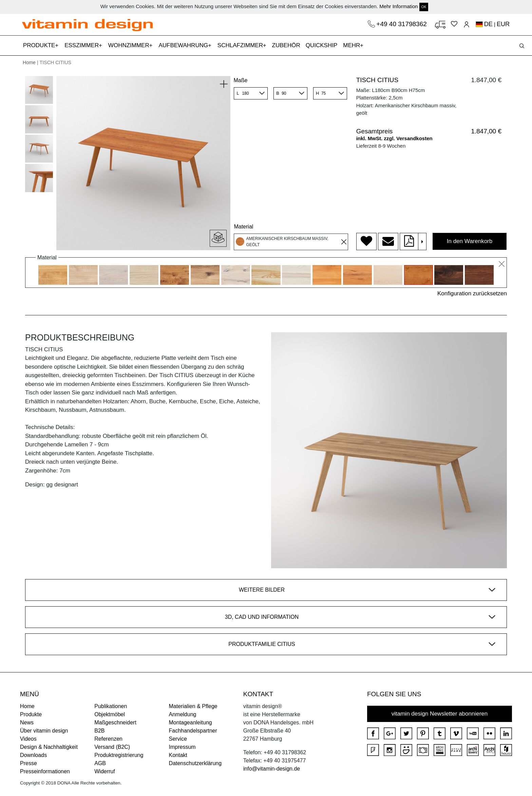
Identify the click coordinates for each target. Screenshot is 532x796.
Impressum (182, 747)
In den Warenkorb (470, 241)
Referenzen (108, 739)
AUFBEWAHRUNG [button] (184, 45)
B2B (99, 731)
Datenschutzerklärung (195, 763)
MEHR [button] (352, 45)
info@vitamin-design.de (272, 769)
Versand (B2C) (112, 747)
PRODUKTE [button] (40, 45)
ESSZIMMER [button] (82, 45)
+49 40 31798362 (402, 24)
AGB (100, 763)
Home (29, 62)
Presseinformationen (45, 771)
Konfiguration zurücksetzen (472, 293)
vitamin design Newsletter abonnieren (440, 714)
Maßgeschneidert (115, 723)
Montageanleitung (191, 723)
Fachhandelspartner (193, 731)
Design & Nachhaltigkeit (49, 747)
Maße (240, 80)
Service (178, 739)
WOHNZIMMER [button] (130, 45)
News (27, 723)
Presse (28, 763)
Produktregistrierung (119, 755)
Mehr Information (398, 6)
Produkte (31, 714)
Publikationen (111, 706)
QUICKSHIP (323, 45)
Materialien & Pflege (193, 706)
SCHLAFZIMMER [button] (241, 45)
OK (424, 7)
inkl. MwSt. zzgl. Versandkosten (394, 138)
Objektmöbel (110, 714)
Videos (28, 739)
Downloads (33, 755)
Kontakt (178, 755)
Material (243, 227)
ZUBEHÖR (286, 45)
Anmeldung (183, 714)
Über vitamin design (44, 731)
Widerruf (104, 771)
